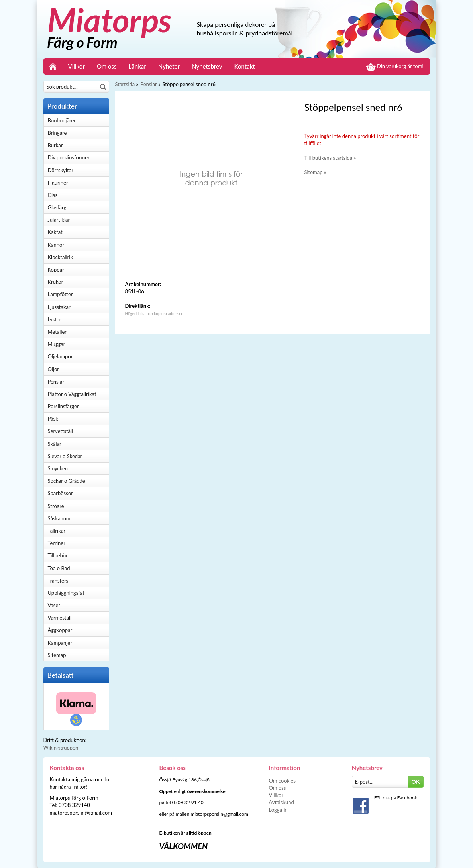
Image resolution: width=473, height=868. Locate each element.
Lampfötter (60, 294)
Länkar (137, 66)
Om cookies (282, 781)
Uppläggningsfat (66, 593)
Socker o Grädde (67, 481)
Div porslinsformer (69, 157)
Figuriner (58, 183)
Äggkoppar (60, 630)
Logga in (278, 810)
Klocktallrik (61, 257)
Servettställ (61, 431)
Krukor (56, 282)
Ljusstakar (59, 307)
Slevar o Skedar (65, 456)
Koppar (56, 270)
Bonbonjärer (62, 120)
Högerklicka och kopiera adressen (154, 313)
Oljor (54, 369)
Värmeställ (60, 618)
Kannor (56, 245)
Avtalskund (282, 802)
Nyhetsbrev (207, 66)
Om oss (107, 66)
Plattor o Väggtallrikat (72, 394)
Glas (53, 195)
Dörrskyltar (61, 170)
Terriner (57, 543)
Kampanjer (60, 643)
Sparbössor (60, 493)
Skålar (55, 444)
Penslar (56, 382)
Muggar (57, 344)
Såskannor (60, 518)
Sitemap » (315, 172)
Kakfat (55, 232)
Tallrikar (57, 531)
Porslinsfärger (63, 406)
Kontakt (245, 66)
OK (416, 782)
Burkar (55, 145)
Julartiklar (59, 220)
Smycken (58, 468)
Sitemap (57, 655)
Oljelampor (60, 356)
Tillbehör (58, 555)
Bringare (57, 133)
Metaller (57, 332)
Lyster (55, 319)
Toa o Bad (59, 568)
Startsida (125, 84)
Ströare (56, 506)
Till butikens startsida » (330, 158)
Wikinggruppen (61, 748)
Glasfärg (57, 207)
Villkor (77, 66)
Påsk (53, 419)
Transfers (58, 581)
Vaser (54, 605)
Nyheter (169, 66)
